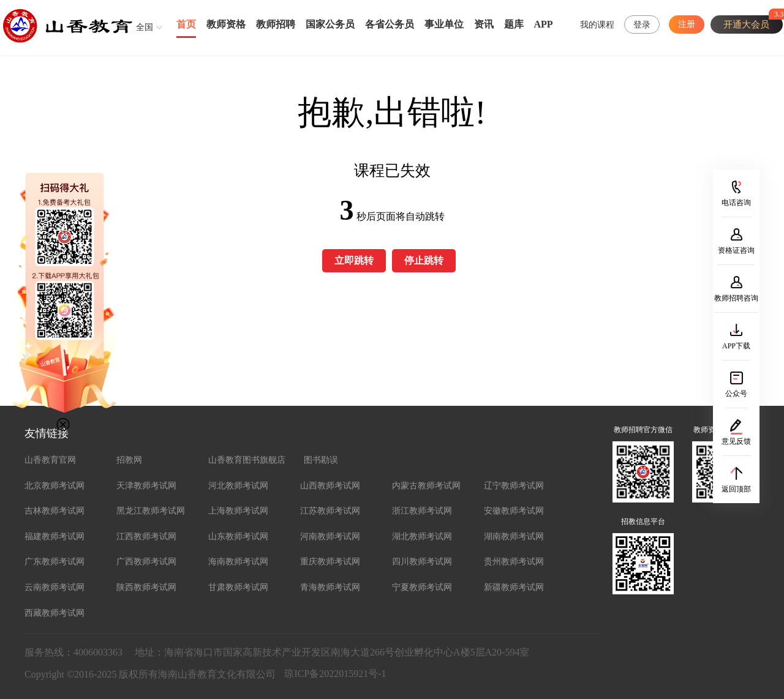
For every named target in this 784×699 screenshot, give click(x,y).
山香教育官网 (50, 460)
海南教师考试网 (238, 562)
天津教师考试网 (146, 486)
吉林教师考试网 (55, 511)
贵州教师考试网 (514, 562)
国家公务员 (330, 24)
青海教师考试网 (330, 587)
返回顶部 (736, 489)
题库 (514, 24)
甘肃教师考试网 (238, 587)
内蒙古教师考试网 (426, 486)
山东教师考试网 (238, 536)
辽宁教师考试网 (514, 486)
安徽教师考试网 (514, 511)
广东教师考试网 (55, 562)
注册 (687, 24)
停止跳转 (424, 260)
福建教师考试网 (55, 536)
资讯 (484, 24)
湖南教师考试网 (514, 536)
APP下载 (736, 346)
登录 (642, 25)
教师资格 (226, 24)
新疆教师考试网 (514, 587)
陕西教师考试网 (146, 587)
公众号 (736, 394)
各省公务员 (390, 24)
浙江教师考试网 (422, 511)
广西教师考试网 (146, 562)
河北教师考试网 (238, 486)
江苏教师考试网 (330, 511)
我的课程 (597, 25)
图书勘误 (321, 460)
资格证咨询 (736, 250)
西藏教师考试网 (55, 613)
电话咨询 (736, 203)
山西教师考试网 (330, 486)
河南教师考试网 (330, 536)
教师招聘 (276, 24)
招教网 (129, 460)
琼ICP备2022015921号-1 (335, 674)
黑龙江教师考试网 (151, 511)
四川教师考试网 (422, 562)
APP (544, 24)
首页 (186, 24)
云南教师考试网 (55, 587)
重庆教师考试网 (330, 562)
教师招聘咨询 (736, 298)
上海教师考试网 (238, 511)
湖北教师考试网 (422, 536)
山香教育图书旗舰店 (247, 460)
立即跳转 (354, 260)
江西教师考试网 (146, 536)
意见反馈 (736, 441)
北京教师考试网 (55, 486)
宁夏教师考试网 (422, 587)
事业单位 (444, 24)
